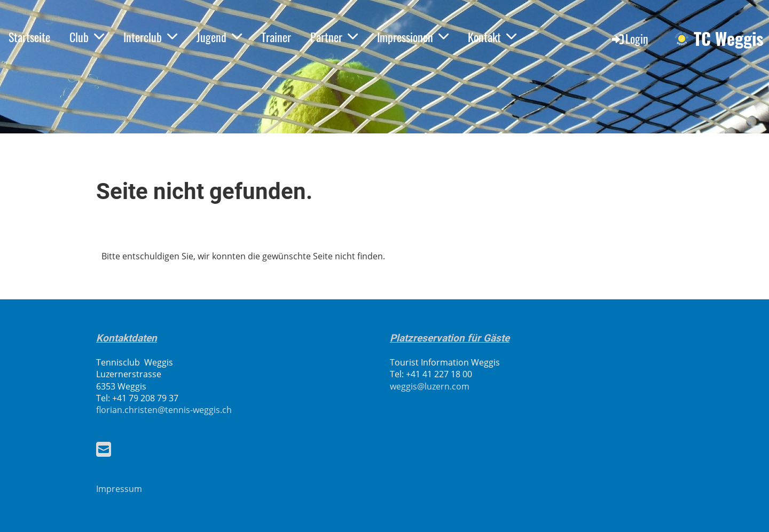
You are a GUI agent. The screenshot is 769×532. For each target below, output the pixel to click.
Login (629, 38)
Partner (334, 37)
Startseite (29, 37)
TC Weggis (729, 39)
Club (87, 37)
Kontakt (492, 37)
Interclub (150, 37)
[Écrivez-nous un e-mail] (104, 449)
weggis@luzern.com (430, 386)
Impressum (119, 489)
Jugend (219, 37)
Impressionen (413, 37)
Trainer (276, 37)
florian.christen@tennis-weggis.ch (164, 410)
